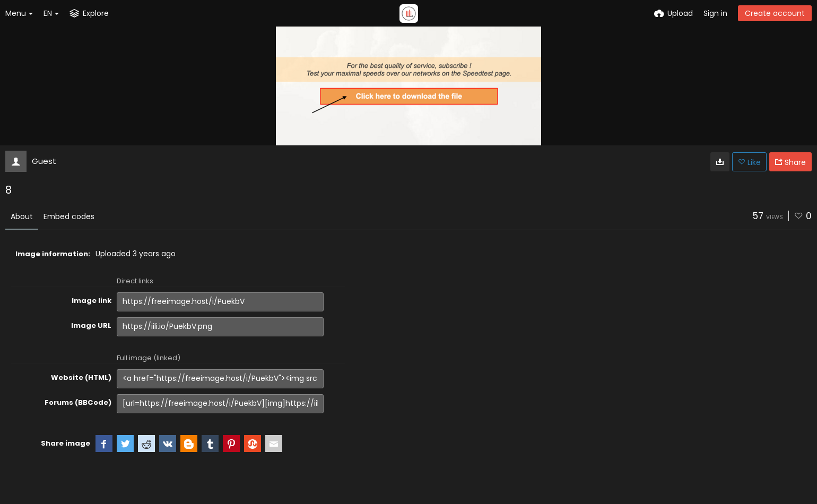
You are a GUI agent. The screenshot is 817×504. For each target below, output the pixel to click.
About (22, 216)
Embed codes (69, 216)
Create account (775, 13)
